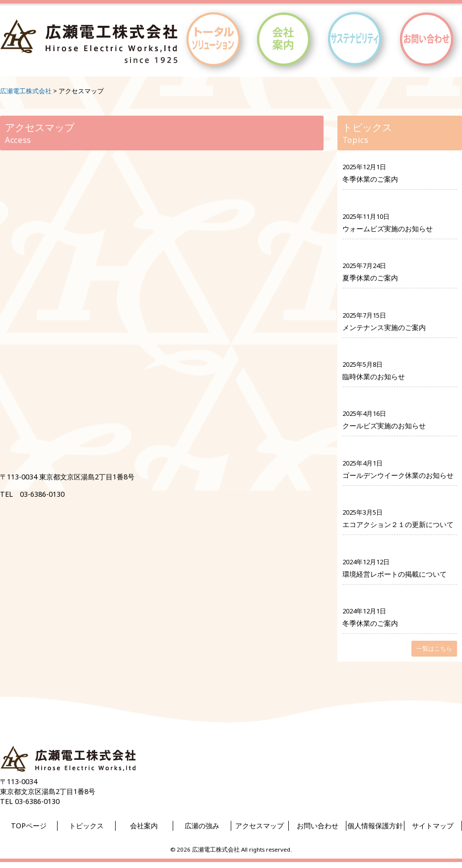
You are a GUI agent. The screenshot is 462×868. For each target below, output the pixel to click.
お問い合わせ (318, 826)
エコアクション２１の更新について (398, 524)
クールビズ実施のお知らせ (384, 426)
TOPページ (29, 826)
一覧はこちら (434, 648)
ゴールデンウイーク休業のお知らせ (398, 475)
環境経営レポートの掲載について (395, 574)
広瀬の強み (202, 826)
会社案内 (144, 826)
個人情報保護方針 (375, 826)
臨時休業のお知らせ (374, 376)
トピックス (86, 826)
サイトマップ (433, 826)
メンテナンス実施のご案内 (384, 327)
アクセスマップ (260, 826)
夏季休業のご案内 (370, 278)
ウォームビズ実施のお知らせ (388, 229)
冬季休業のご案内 (370, 179)
